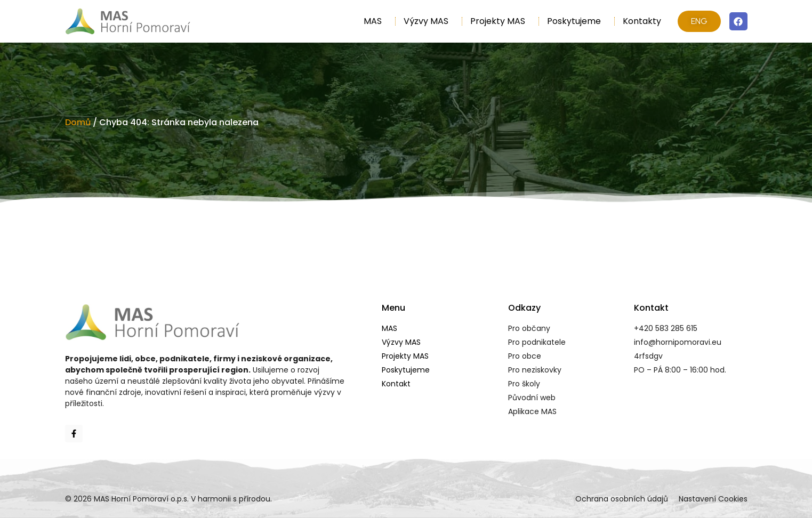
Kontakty (642, 21)
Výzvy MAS (429, 21)
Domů (78, 122)
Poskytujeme (577, 21)
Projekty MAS (500, 21)
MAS (375, 21)
